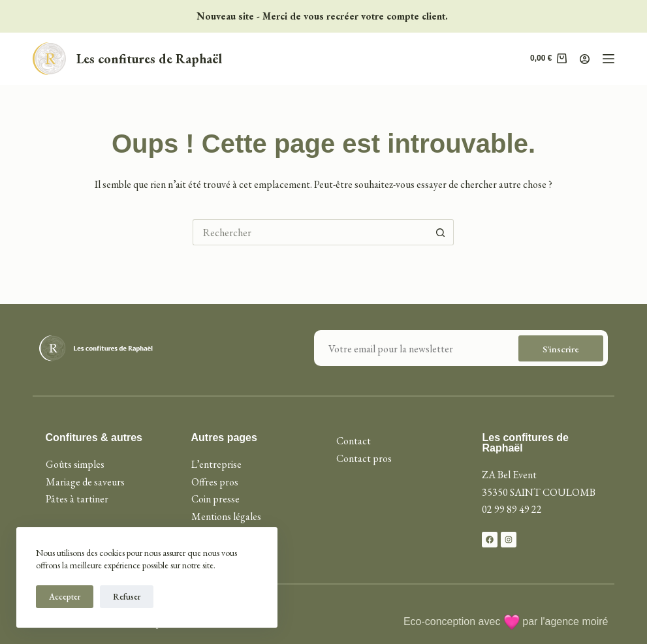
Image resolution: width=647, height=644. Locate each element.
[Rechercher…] (310, 232)
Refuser (127, 597)
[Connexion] (585, 59)
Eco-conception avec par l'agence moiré (506, 621)
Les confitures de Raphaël (149, 59)
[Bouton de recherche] (441, 232)
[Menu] (608, 59)
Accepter (65, 597)
